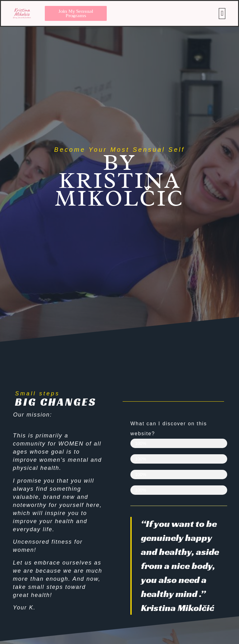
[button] (222, 14)
